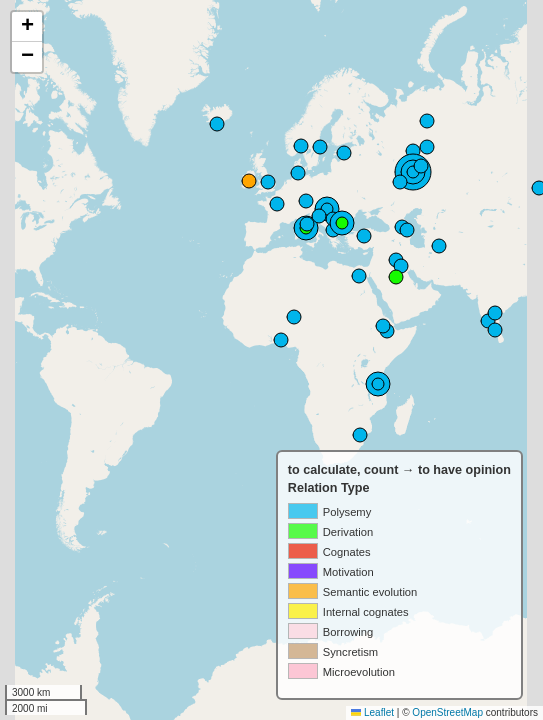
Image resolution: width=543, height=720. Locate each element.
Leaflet (372, 712)
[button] (27, 27)
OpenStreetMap (447, 712)
